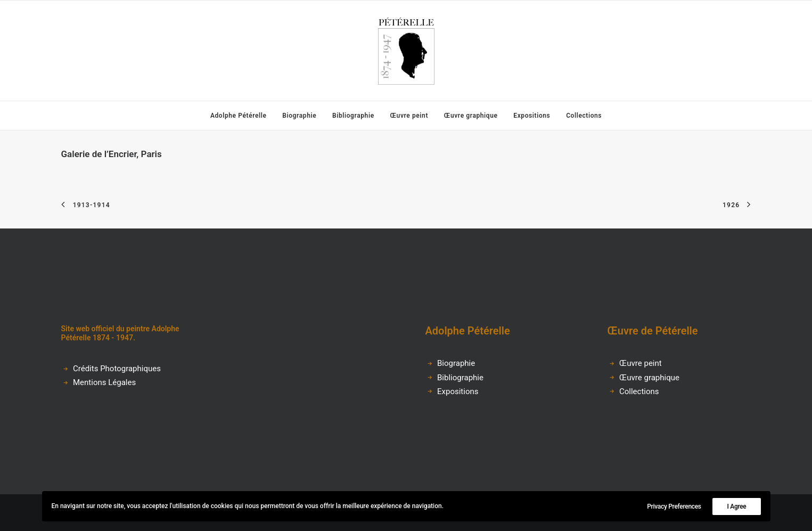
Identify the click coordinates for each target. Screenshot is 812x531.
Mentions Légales (104, 382)
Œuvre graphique (471, 116)
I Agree (736, 507)
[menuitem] (242, 116)
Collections (584, 116)
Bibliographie (353, 116)
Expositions (532, 116)
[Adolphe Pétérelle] (406, 51)
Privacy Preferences (674, 507)
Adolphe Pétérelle (239, 116)
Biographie (299, 116)
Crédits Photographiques (117, 369)
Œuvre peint (409, 116)
